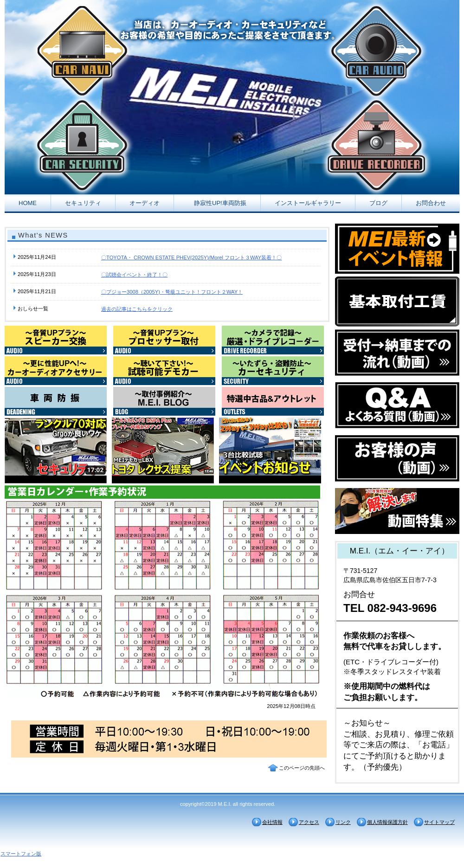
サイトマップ (439, 822)
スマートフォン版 (21, 854)
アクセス (309, 822)
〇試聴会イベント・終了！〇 (134, 275)
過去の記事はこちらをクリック (137, 309)
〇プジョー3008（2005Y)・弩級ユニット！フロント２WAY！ (172, 292)
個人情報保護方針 (387, 822)
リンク (343, 822)
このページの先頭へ (302, 768)
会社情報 (272, 822)
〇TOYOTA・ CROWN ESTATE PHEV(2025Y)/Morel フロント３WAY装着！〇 (191, 257)
